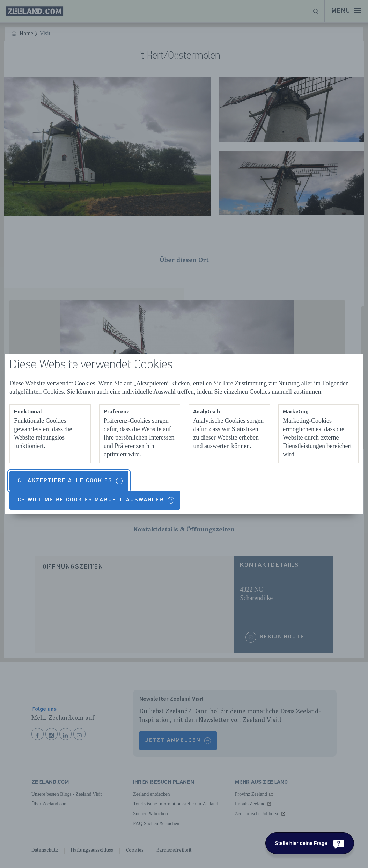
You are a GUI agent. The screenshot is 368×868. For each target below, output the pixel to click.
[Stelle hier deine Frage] (310, 843)
